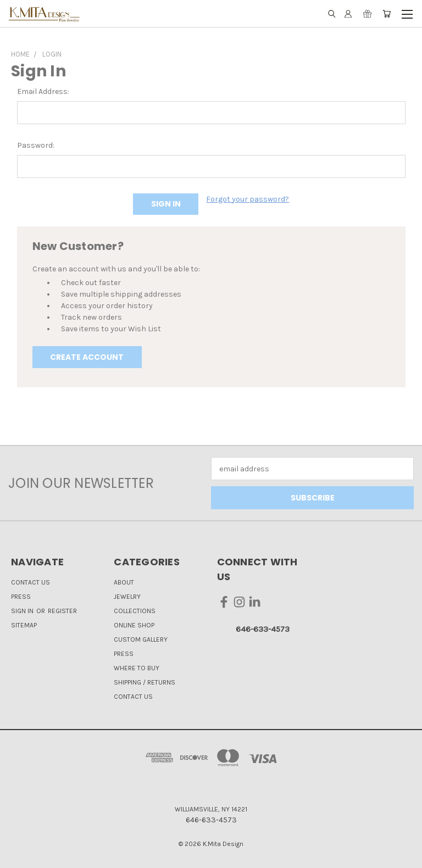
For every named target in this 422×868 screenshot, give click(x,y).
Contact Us (30, 582)
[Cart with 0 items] (387, 14)
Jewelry (127, 597)
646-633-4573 (263, 629)
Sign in (23, 611)
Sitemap (24, 625)
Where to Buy (137, 668)
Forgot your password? (248, 199)
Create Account (87, 357)
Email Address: (43, 91)
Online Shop (134, 625)
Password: (36, 145)
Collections (135, 611)
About (124, 582)
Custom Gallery (141, 639)
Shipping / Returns (145, 682)
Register (62, 611)
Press (21, 597)
